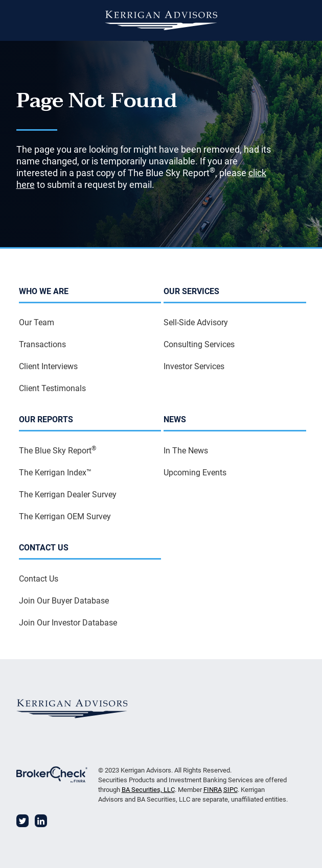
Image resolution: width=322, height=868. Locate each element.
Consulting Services (199, 344)
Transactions (42, 344)
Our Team (37, 322)
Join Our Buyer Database (64, 601)
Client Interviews (48, 366)
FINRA (213, 790)
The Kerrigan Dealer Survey (68, 495)
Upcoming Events (195, 473)
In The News (186, 451)
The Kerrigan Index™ (55, 473)
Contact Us (39, 579)
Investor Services (194, 366)
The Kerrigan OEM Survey (65, 516)
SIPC (231, 790)
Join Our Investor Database (68, 623)
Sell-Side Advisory (196, 322)
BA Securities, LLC (148, 790)
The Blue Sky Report (57, 450)
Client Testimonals (52, 388)
